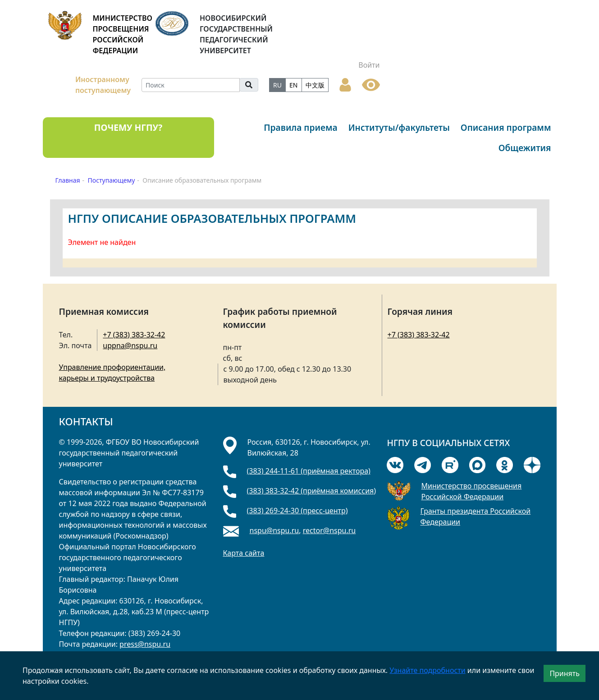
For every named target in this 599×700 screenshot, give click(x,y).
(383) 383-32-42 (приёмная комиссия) (312, 491)
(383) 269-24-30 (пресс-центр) (297, 511)
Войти (369, 65)
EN (293, 85)
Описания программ (506, 127)
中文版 (315, 85)
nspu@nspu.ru (274, 530)
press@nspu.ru (145, 644)
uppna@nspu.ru (130, 345)
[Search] (191, 85)
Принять (565, 673)
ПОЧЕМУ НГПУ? (128, 127)
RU (277, 85)
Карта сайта (244, 553)
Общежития (525, 148)
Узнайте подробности (427, 670)
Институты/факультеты (399, 127)
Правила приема (301, 127)
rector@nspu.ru (329, 530)
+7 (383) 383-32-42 (134, 335)
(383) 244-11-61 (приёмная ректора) (309, 471)
